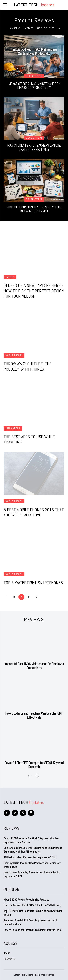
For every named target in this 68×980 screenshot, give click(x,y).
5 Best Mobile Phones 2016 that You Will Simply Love (34, 512)
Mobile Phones (46, 28)
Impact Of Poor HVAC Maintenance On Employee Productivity (34, 86)
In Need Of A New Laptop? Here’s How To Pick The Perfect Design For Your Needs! (34, 291)
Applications (13, 428)
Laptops (29, 28)
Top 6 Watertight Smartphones (33, 583)
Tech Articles (34, 76)
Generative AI (34, 138)
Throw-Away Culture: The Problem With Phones (28, 366)
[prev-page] (7, 597)
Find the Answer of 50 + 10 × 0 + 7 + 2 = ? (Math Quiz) (32, 905)
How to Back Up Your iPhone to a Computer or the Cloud (33, 930)
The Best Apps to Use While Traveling (29, 439)
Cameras (15, 28)
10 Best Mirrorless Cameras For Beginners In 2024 (30, 857)
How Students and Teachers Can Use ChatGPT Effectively (34, 147)
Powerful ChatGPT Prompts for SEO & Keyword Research (34, 209)
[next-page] (36, 597)
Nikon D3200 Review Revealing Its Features (26, 900)
